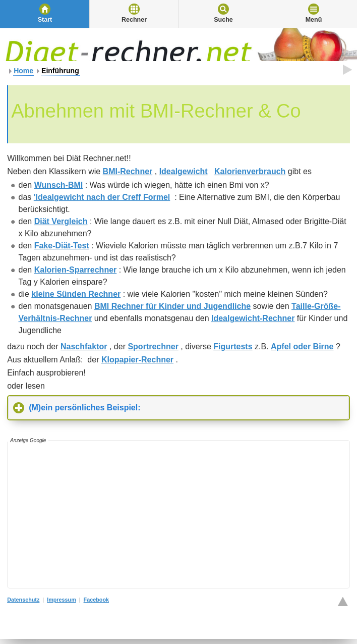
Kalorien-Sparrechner (76, 270)
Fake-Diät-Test (62, 246)
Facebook (96, 600)
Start (45, 20)
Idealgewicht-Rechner (253, 318)
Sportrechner (153, 346)
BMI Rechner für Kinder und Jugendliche (172, 306)
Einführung (60, 71)
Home (23, 71)
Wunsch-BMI (59, 185)
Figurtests (233, 346)
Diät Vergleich (61, 221)
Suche (223, 20)
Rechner (134, 20)
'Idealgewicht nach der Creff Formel (102, 197)
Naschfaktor (84, 346)
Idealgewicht (184, 171)
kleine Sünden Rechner (76, 294)
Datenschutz (23, 600)
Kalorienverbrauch (250, 171)
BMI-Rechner (128, 171)
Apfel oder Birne (302, 346)
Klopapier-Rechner (137, 360)
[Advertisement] (182, 514)
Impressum (62, 600)
